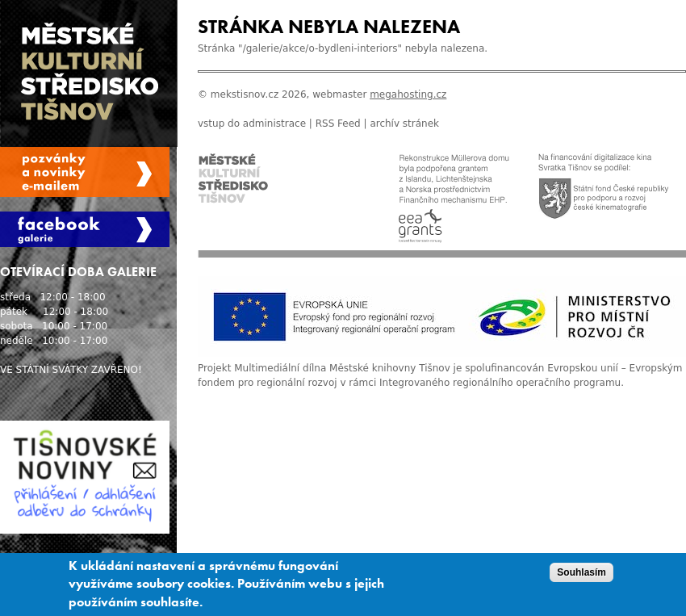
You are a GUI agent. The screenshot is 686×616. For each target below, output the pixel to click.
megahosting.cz (408, 94)
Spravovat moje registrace (85, 172)
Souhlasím (581, 577)
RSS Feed (338, 124)
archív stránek (404, 124)
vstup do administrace (252, 124)
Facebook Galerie (85, 229)
